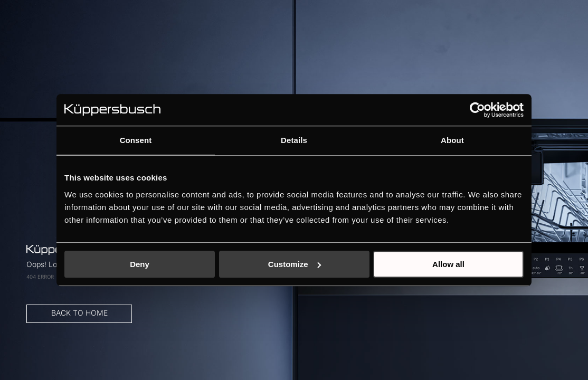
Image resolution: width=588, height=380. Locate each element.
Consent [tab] (136, 140)
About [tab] (452, 140)
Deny (140, 264)
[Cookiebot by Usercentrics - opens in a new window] (477, 110)
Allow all (448, 264)
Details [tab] (294, 140)
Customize (295, 264)
